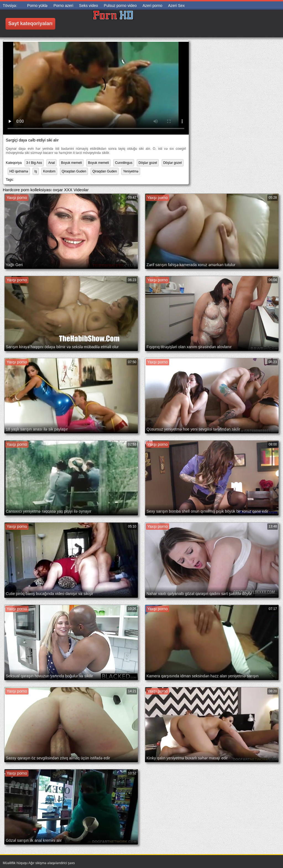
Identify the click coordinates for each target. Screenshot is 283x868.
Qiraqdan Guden (74, 171)
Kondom (49, 171)
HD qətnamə (19, 171)
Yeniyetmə (131, 171)
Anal (51, 163)
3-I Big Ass (34, 163)
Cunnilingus (124, 163)
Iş (36, 171)
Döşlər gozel (148, 163)
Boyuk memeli (71, 163)
